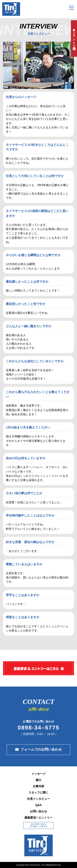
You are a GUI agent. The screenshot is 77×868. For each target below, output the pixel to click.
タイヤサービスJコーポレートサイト (38, 825)
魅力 (38, 780)
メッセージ (38, 774)
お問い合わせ (38, 811)
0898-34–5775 (38, 728)
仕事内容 (38, 786)
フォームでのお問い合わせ (41, 749)
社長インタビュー (38, 799)
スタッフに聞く (38, 792)
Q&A (38, 805)
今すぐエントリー (74, 36)
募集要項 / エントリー (38, 818)
